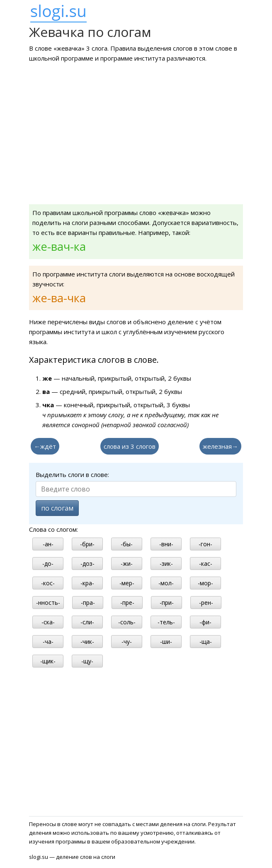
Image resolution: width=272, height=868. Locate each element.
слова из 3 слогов (130, 446)
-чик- (87, 642)
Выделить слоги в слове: (72, 474)
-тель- (166, 622)
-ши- (166, 642)
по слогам (57, 508)
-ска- (48, 622)
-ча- (48, 642)
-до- (48, 564)
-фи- (205, 622)
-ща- (206, 642)
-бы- (127, 544)
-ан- (48, 544)
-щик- (48, 661)
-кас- (206, 564)
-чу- (127, 642)
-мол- (166, 583)
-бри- (87, 544)
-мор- (205, 583)
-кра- (87, 583)
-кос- (48, 583)
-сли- (87, 622)
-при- (167, 603)
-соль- (127, 622)
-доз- (87, 564)
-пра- (88, 603)
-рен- (206, 603)
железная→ (220, 446)
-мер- (127, 583)
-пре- (127, 603)
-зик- (166, 564)
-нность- (48, 603)
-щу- (87, 661)
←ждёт (45, 446)
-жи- (127, 564)
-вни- (166, 544)
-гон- (205, 544)
